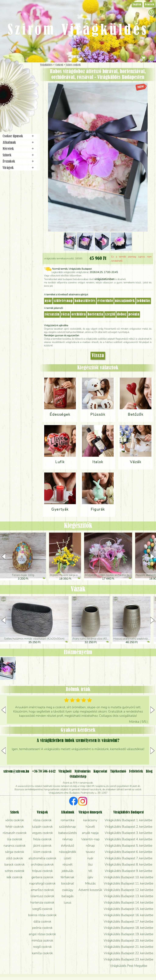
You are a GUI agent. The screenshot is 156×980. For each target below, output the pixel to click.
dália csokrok (42, 921)
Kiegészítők (78, 526)
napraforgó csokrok (42, 883)
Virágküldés (46, 65)
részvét (68, 864)
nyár (48, 301)
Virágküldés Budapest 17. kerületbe (129, 921)
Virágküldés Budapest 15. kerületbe (129, 909)
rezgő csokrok (42, 947)
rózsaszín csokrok (15, 833)
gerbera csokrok (42, 877)
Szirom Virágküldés (78, 30)
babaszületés (85, 301)
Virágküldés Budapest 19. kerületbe (129, 934)
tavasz (90, 852)
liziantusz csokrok (42, 896)
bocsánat (68, 883)
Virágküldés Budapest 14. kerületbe (129, 902)
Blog (149, 771)
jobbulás (144, 301)
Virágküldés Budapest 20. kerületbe (129, 940)
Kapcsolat (100, 771)
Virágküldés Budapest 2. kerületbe (129, 827)
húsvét (90, 827)
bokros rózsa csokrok (42, 915)
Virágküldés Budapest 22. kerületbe (129, 953)
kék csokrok (15, 877)
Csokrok (59, 65)
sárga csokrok (15, 852)
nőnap (90, 846)
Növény (26, 87)
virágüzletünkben (104, 279)
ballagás (68, 896)
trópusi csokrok (42, 871)
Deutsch (150, 5)
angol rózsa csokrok (42, 934)
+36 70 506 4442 (44, 771)
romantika (67, 820)
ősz (90, 864)
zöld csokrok (15, 858)
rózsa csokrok (42, 820)
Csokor (22, 80)
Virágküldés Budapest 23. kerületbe (129, 959)
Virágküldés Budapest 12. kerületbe (129, 890)
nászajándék (125, 301)
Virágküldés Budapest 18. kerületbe (129, 928)
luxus (68, 902)
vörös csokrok (15, 820)
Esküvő (27, 96)
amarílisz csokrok (42, 890)
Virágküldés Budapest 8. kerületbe (129, 864)
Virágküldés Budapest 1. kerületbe (129, 820)
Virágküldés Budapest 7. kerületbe (129, 858)
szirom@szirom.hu (16, 771)
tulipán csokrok (42, 827)
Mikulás (90, 883)
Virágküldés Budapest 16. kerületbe (129, 915)
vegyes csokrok (42, 833)
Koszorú (23, 104)
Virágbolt (18, 113)
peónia (134, 315)
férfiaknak (67, 877)
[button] (152, 556)
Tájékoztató (118, 771)
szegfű (110, 315)
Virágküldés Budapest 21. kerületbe (129, 947)
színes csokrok (15, 871)
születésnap (63, 301)
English (137, 5)
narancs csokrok (15, 846)
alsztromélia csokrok (42, 858)
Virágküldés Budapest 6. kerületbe (129, 852)
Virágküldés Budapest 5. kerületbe (129, 846)
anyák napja (90, 833)
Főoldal (9, 70)
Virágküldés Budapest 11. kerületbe (129, 883)
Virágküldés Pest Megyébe (129, 966)
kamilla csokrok (42, 953)
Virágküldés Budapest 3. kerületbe (129, 833)
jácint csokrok (42, 846)
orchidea (79, 315)
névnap (67, 839)
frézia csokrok (42, 839)
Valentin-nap (90, 839)
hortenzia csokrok (42, 902)
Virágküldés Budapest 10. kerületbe (129, 877)
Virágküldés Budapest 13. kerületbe (129, 896)
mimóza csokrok (42, 940)
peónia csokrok (42, 928)
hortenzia (95, 315)
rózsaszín (52, 315)
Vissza (98, 356)
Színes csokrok (73, 65)
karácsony (90, 820)
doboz (122, 315)
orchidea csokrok (42, 864)
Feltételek (136, 771)
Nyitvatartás (82, 771)
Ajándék (15, 73)
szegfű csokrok (42, 909)
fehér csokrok (15, 827)
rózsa (65, 315)
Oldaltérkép (78, 777)
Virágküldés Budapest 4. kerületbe (129, 839)
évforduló (105, 301)
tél (90, 871)
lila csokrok (15, 839)
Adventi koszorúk (90, 890)
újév (90, 877)
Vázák (78, 589)
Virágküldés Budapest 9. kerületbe (129, 871)
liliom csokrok (42, 852)
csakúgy (68, 890)
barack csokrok (15, 864)
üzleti (67, 858)
